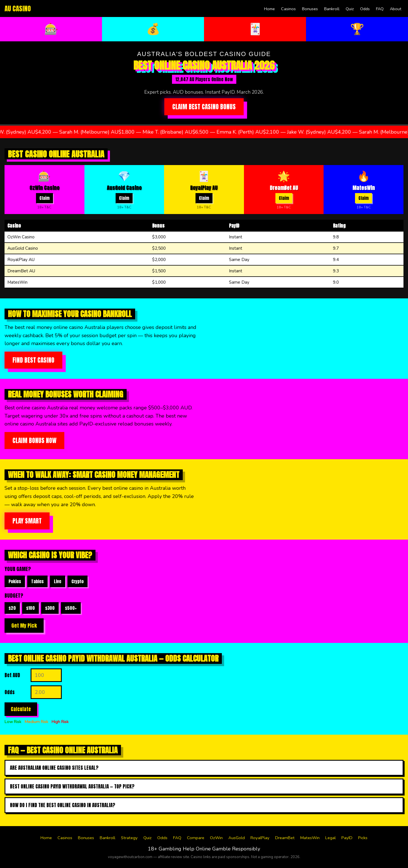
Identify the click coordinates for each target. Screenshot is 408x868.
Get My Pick (24, 626)
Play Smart (27, 521)
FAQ (380, 9)
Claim (44, 198)
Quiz (350, 9)
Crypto (77, 581)
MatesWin (310, 838)
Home (269, 9)
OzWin (216, 838)
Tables (37, 581)
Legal (331, 838)
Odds (365, 9)
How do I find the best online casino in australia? (63, 805)
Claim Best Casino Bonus (204, 107)
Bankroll (332, 9)
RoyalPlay (260, 838)
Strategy (129, 838)
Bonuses (310, 9)
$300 (50, 608)
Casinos (288, 9)
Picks (363, 838)
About (396, 9)
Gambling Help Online (185, 849)
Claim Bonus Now (34, 441)
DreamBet (285, 838)
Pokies (15, 581)
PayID (347, 838)
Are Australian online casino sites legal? (54, 768)
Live (58, 581)
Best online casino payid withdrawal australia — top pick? (72, 786)
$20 (12, 608)
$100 (30, 608)
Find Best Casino (33, 360)
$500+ (71, 608)
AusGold (237, 838)
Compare (196, 838)
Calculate (21, 709)
